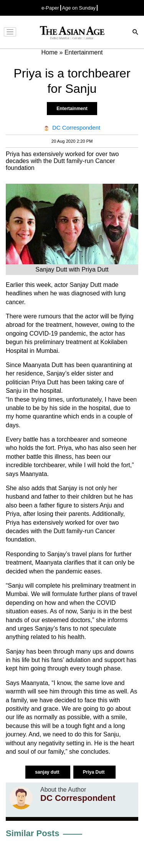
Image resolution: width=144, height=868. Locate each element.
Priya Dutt (94, 772)
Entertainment (72, 109)
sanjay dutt (48, 772)
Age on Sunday (79, 8)
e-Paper (50, 8)
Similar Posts (32, 833)
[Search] (136, 33)
